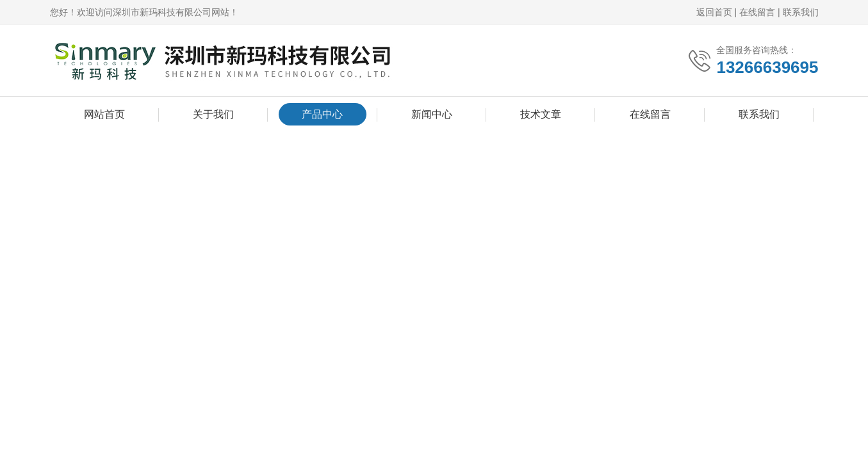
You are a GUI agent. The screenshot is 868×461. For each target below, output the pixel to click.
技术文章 (541, 114)
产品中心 (322, 114)
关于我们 (213, 114)
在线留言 (757, 12)
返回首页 (714, 12)
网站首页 (104, 114)
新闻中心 (432, 114)
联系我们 (801, 12)
